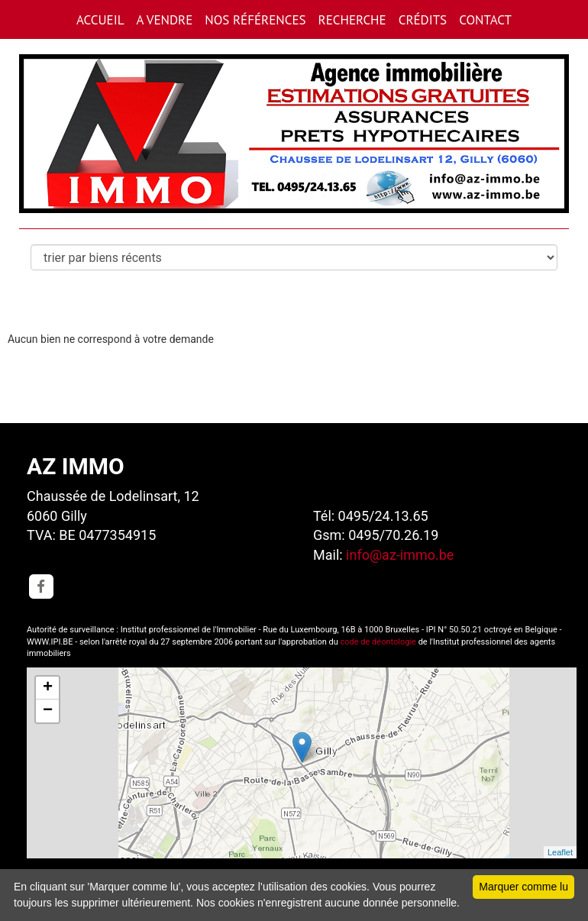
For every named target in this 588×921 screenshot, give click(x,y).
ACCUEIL (100, 20)
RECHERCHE (352, 20)
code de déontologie (378, 642)
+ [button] (48, 688)
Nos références (255, 20)
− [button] (48, 711)
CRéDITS (423, 20)
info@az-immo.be (400, 555)
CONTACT (485, 20)
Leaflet (560, 852)
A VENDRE (164, 20)
